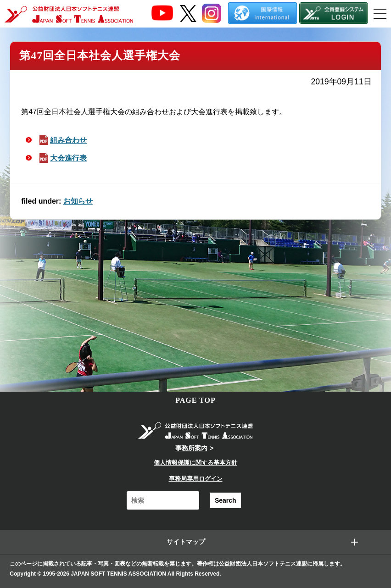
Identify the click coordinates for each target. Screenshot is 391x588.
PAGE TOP (195, 400)
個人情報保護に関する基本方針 (195, 463)
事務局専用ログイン (196, 479)
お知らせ (78, 201)
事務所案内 (191, 448)
